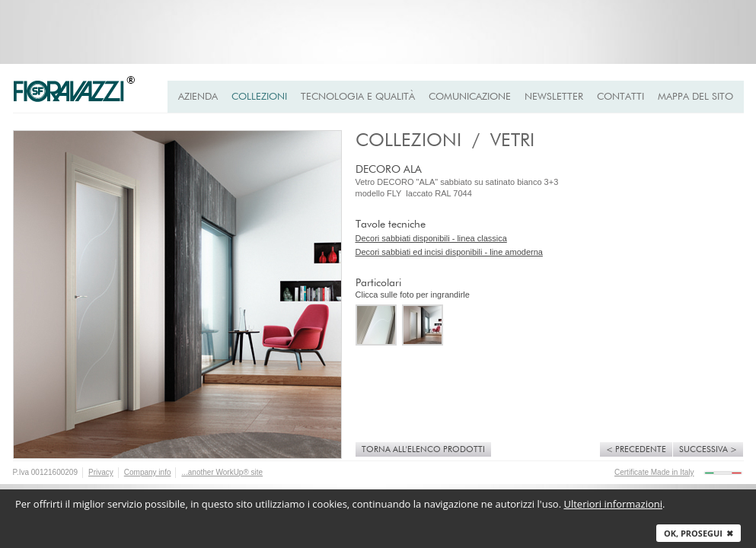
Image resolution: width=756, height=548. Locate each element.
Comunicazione (470, 97)
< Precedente (636, 449)
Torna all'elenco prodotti (423, 449)
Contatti (620, 97)
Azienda (198, 97)
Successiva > (708, 449)
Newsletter (554, 97)
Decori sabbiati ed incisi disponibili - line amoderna (449, 252)
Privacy (101, 472)
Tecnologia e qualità (358, 97)
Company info (148, 472)
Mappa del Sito (695, 97)
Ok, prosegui (699, 533)
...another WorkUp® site (222, 472)
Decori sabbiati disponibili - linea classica (431, 238)
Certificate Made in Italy (654, 472)
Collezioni (259, 97)
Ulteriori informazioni (613, 504)
